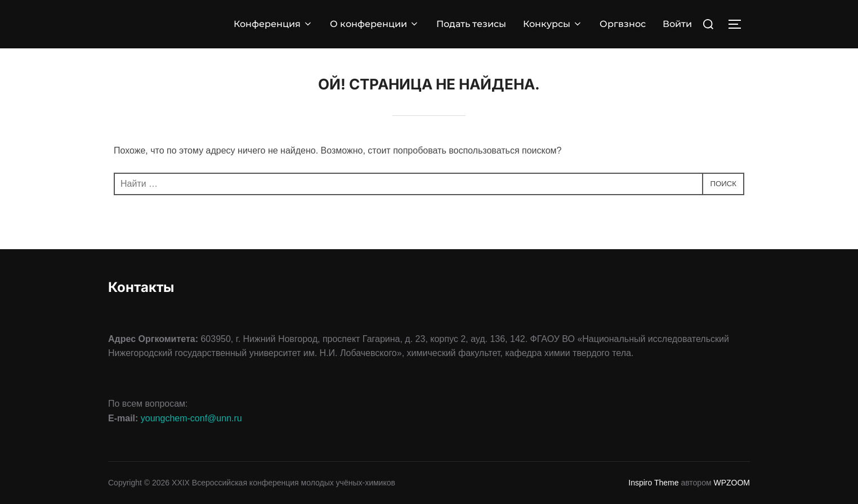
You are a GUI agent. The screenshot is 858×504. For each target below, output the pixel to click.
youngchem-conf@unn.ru (191, 418)
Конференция (273, 24)
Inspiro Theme (653, 483)
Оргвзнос (623, 24)
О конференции (375, 24)
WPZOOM (732, 483)
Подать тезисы (471, 24)
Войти (677, 24)
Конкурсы (553, 24)
